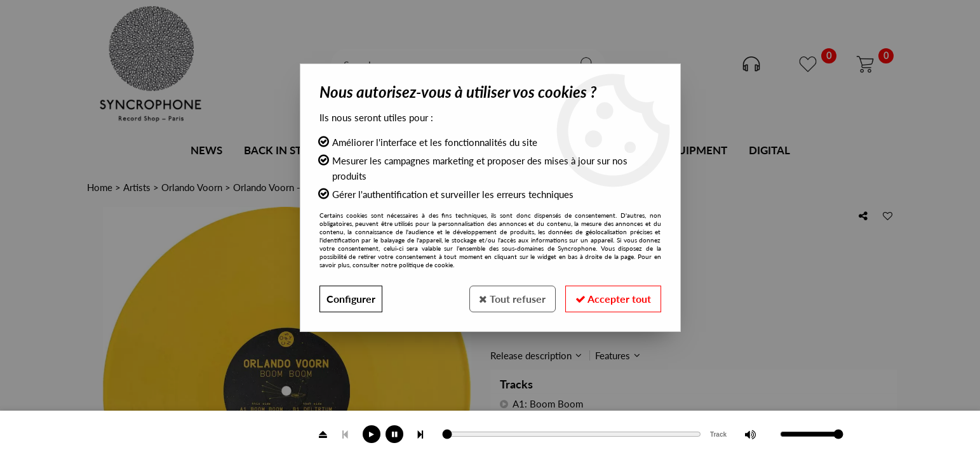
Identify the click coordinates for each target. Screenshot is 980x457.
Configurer (351, 299)
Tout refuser (512, 299)
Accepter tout (613, 299)
